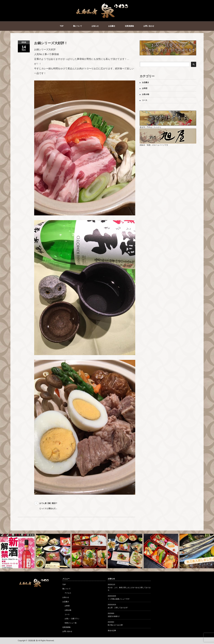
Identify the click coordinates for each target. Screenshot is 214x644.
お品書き (112, 26)
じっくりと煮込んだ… (48, 508)
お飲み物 (145, 94)
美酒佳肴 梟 (33, 641)
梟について (78, 26)
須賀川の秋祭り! (114, 616)
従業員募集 (129, 26)
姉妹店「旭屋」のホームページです (168, 144)
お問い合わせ (149, 26)
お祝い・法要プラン (72, 619)
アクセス (68, 593)
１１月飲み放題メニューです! (119, 599)
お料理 (145, 88)
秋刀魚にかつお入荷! (115, 625)
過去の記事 (112, 630)
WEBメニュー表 (71, 623)
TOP (62, 26)
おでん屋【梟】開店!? (48, 503)
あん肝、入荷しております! (118, 608)
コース (145, 100)
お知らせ (95, 26)
